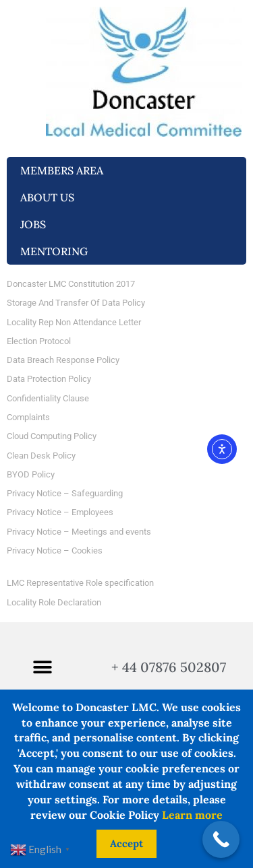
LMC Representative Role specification (80, 583)
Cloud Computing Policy (52, 436)
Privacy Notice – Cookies (55, 550)
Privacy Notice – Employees (60, 512)
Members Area (65, 170)
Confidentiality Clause (48, 398)
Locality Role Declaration (54, 602)
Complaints (28, 417)
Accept (126, 843)
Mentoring (57, 251)
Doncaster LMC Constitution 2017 (71, 284)
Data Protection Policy (49, 379)
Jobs (36, 224)
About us (51, 197)
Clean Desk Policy (41, 456)
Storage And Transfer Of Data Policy (76, 303)
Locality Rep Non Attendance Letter (74, 322)
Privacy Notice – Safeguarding (65, 493)
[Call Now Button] (221, 839)
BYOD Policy (31, 474)
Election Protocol (39, 341)
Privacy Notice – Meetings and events (79, 532)
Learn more (192, 815)
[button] (42, 668)
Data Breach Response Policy (63, 360)
